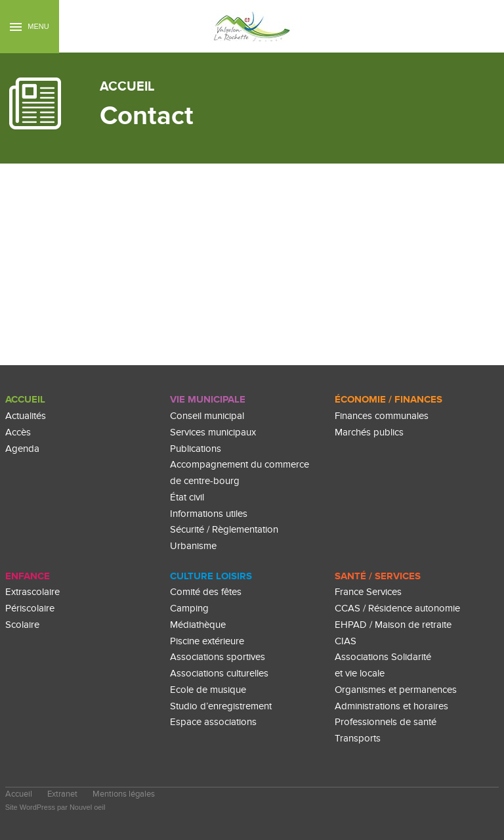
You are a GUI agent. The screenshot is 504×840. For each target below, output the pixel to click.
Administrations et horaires (391, 706)
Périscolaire (30, 608)
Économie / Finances (388, 400)
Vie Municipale (208, 400)
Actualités (26, 416)
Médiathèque (198, 625)
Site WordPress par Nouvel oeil (55, 807)
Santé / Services (378, 576)
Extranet (62, 794)
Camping (189, 608)
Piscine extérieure (207, 641)
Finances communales (382, 416)
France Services (368, 592)
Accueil (25, 400)
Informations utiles (209, 514)
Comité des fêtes (206, 592)
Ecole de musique (208, 690)
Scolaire (22, 625)
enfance (28, 576)
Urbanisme (193, 546)
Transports (358, 739)
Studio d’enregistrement (221, 706)
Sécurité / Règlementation (224, 530)
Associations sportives (218, 657)
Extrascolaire (32, 592)
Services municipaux (213, 432)
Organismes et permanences (396, 690)
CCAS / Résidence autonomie (397, 608)
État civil (187, 497)
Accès (18, 432)
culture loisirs (211, 576)
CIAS (346, 641)
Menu (29, 27)
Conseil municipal (207, 416)
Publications (196, 449)
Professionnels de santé (386, 722)
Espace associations (213, 722)
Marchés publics (369, 432)
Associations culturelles (219, 674)
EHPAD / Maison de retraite (393, 625)
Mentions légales (124, 794)
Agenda (22, 449)
